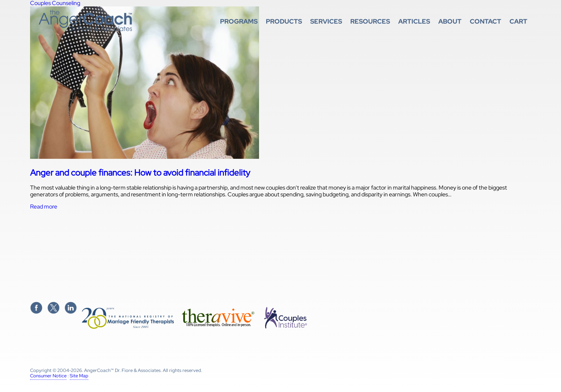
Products (284, 21)
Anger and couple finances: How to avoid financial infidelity (140, 173)
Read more (44, 207)
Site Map (79, 376)
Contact (486, 21)
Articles (414, 21)
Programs (239, 21)
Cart (518, 21)
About (450, 21)
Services (326, 21)
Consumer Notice (48, 376)
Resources (370, 21)
